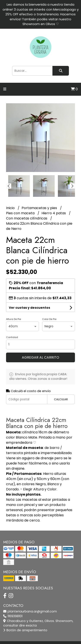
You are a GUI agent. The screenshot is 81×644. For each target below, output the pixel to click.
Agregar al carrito (40, 357)
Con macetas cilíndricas (27, 218)
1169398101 (13, 616)
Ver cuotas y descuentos (29, 308)
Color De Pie (49, 319)
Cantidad (12, 337)
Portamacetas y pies (40, 208)
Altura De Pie (13, 319)
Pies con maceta (21, 213)
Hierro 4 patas (54, 213)
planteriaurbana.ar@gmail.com (30, 611)
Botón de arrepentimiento (25, 630)
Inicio (11, 208)
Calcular (61, 399)
